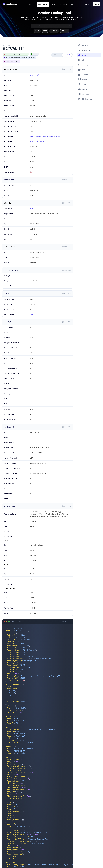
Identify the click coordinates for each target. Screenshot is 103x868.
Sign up (87, 4)
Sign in (96, 4)
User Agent (84, 94)
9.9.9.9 (45, 31)
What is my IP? (43, 4)
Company (83, 65)
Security (83, 79)
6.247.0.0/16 (24, 42)
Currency (83, 75)
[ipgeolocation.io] (10, 4)
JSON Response (85, 99)
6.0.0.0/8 (15, 42)
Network (83, 55)
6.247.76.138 (45, 42)
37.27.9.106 (54, 31)
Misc (81, 70)
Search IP (83, 45)
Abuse (82, 84)
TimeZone (83, 89)
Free (57, 55)
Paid (67, 55)
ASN (81, 60)
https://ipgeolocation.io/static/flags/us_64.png (43, 676)
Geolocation (84, 50)
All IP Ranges (7, 42)
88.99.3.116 (65, 31)
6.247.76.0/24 (34, 42)
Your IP (37, 31)
